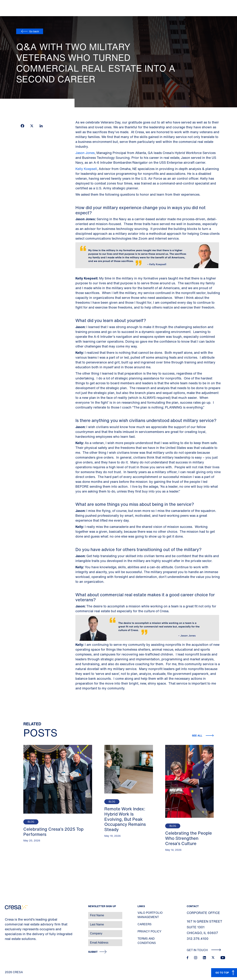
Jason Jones (85, 153)
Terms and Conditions (147, 941)
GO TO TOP (222, 973)
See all (197, 735)
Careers (145, 924)
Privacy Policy (149, 931)
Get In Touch (204, 950)
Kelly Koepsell (86, 169)
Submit (93, 952)
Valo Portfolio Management (150, 915)
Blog (31, 822)
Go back (34, 31)
